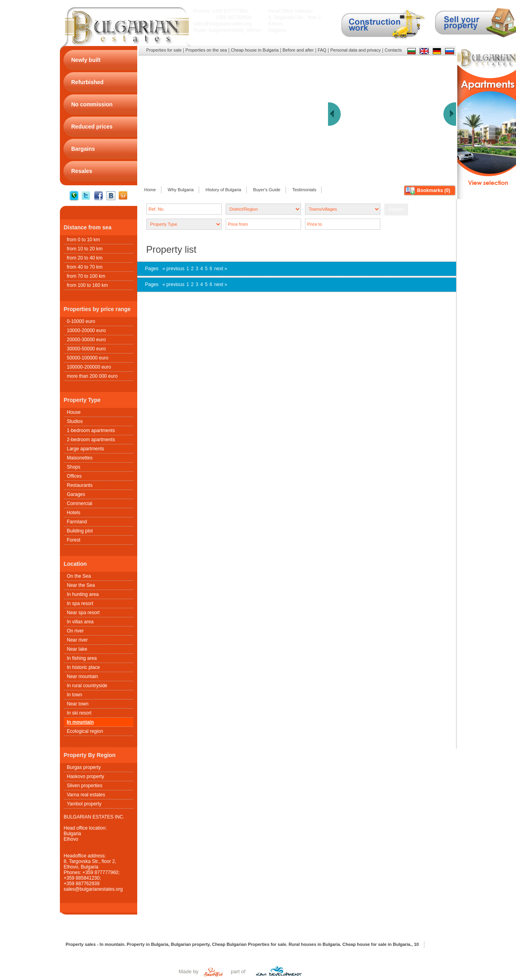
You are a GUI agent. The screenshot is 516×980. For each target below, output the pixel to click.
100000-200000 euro (89, 367)
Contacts (393, 50)
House (74, 412)
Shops (74, 467)
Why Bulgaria (181, 190)
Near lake (77, 649)
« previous (174, 269)
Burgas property (84, 767)
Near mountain (83, 676)
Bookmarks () (434, 190)
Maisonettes (80, 458)
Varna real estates (86, 795)
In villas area (80, 622)
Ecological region (85, 731)
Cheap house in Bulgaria (255, 50)
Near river (78, 640)
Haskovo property (86, 776)
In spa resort (80, 603)
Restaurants (80, 485)
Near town (78, 704)
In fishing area (82, 658)
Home (150, 190)
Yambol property (84, 804)
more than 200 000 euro (92, 376)
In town (75, 695)
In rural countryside (87, 686)
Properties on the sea (206, 50)
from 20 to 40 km (85, 258)
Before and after (298, 50)
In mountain (81, 722)
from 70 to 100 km (86, 276)
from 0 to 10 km (83, 240)
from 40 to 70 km (85, 267)
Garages (76, 494)
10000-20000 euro (86, 331)
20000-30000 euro (86, 340)
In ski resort (79, 713)
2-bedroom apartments (91, 440)
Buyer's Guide (267, 190)
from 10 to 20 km (85, 249)
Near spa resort (83, 613)
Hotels (74, 513)
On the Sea (79, 576)
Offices (74, 476)
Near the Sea (81, 585)
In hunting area (83, 594)
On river (76, 631)
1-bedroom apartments (91, 430)
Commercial (80, 503)
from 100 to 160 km (87, 285)
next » (221, 269)
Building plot (80, 531)
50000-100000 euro (88, 358)
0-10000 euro (81, 321)
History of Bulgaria (223, 190)
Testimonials (304, 190)
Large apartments (86, 449)
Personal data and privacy (356, 50)
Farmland (77, 522)
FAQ (322, 50)
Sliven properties (85, 786)
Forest (74, 540)
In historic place (83, 667)
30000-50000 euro (86, 349)
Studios (75, 421)
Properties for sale (164, 50)
